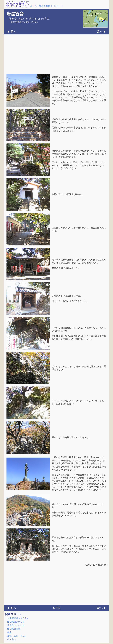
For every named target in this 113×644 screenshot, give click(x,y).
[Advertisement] (57, 54)
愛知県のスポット (16, 622)
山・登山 (12, 639)
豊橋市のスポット (16, 625)
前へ (13, 32)
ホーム (34, 6)
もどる (57, 608)
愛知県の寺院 (14, 629)
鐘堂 (9, 632)
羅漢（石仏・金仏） (17, 636)
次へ (100, 32)
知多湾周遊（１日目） (50, 6)
